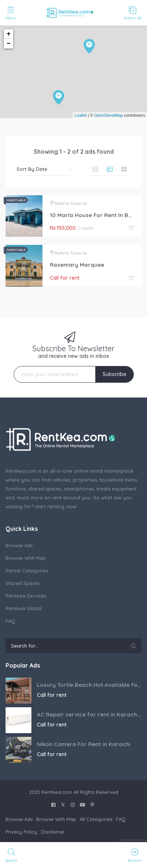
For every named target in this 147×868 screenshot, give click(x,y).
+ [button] (9, 34)
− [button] (9, 44)
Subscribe (114, 374)
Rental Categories (27, 571)
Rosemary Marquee (77, 265)
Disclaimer (53, 832)
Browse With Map (25, 558)
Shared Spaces (23, 583)
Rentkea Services (26, 596)
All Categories (96, 819)
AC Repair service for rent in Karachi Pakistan (89, 714)
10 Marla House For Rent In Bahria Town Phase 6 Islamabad (92, 215)
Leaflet (81, 115)
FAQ (10, 621)
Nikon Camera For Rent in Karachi (84, 744)
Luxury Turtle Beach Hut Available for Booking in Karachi (89, 685)
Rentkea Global (24, 608)
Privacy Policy (21, 832)
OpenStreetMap (109, 115)
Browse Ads (19, 545)
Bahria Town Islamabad (80, 203)
